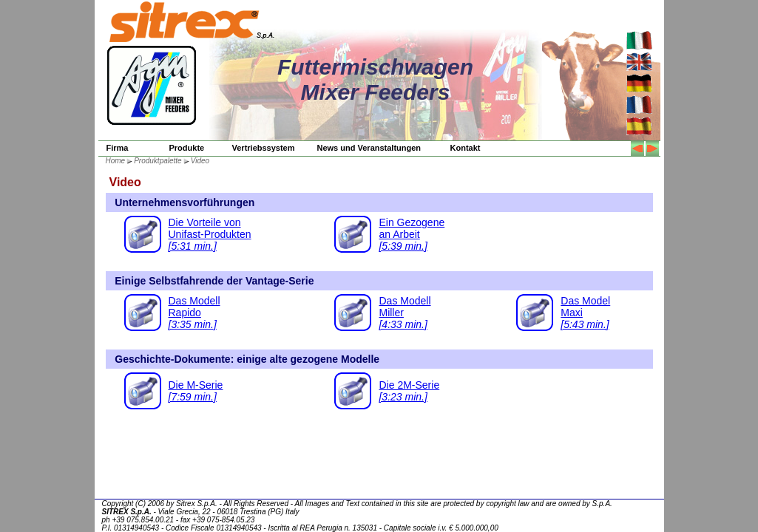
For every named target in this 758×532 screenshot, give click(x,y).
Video (200, 161)
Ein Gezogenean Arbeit (412, 234)
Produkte (187, 148)
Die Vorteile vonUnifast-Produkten (210, 234)
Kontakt (466, 148)
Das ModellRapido (194, 313)
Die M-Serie (196, 391)
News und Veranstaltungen (369, 148)
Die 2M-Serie (409, 391)
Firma (118, 148)
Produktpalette (158, 161)
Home (116, 161)
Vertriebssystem (264, 148)
